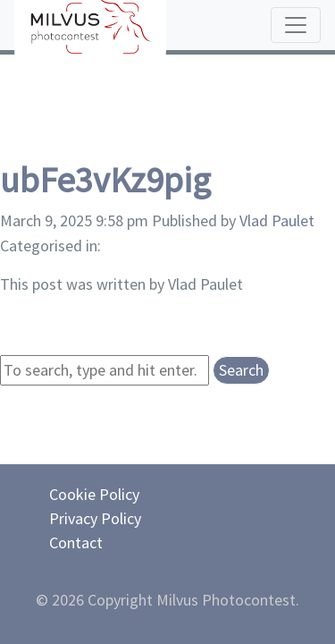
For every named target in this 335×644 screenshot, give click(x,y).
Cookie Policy (94, 494)
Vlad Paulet (277, 220)
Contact (76, 542)
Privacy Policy (95, 518)
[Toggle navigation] (296, 25)
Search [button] (241, 370)
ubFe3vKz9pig (105, 180)
